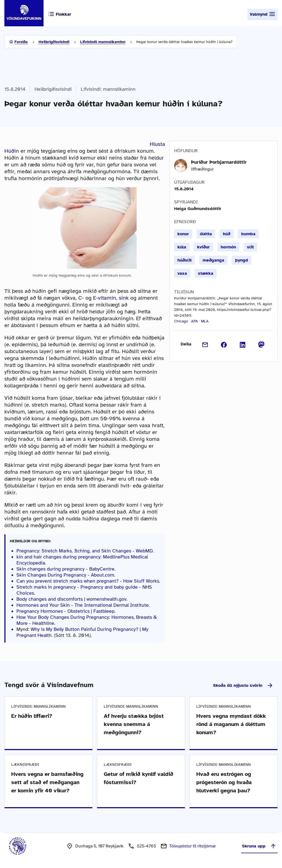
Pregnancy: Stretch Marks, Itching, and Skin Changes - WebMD (85, 551)
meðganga (213, 260)
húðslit (185, 260)
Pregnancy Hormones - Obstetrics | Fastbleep (65, 611)
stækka (206, 273)
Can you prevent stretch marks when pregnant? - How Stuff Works (88, 581)
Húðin (12, 151)
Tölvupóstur (192, 846)
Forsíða (21, 42)
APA (195, 321)
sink (124, 298)
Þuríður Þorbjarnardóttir (219, 162)
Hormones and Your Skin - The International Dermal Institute (83, 605)
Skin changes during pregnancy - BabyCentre (65, 569)
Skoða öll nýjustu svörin (243, 685)
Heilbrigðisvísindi (54, 42)
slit (250, 247)
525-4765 (146, 846)
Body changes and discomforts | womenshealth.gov (71, 599)
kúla (182, 247)
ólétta (206, 234)
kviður (203, 247)
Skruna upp (259, 846)
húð (227, 234)
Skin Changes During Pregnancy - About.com (65, 575)
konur (183, 234)
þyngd (242, 260)
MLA (205, 321)
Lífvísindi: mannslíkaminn (103, 42)
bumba (248, 234)
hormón (228, 247)
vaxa (182, 273)
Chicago (181, 321)
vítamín (107, 298)
